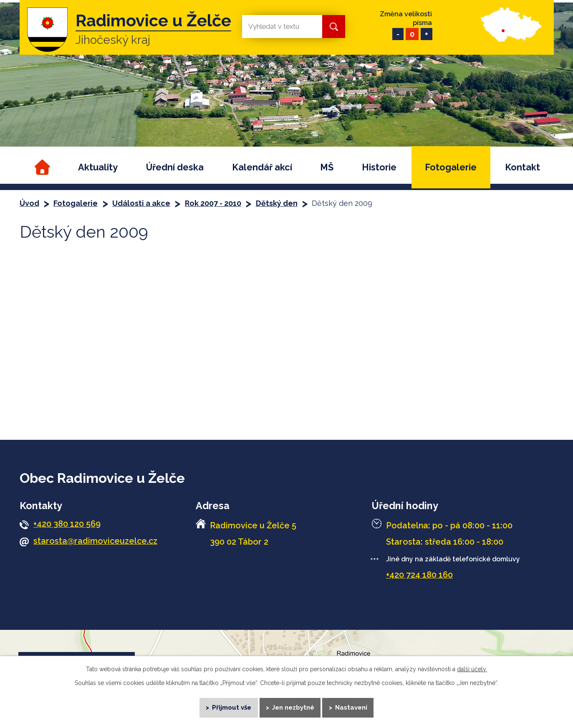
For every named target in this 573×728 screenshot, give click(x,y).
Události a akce (141, 203)
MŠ (327, 167)
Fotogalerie (451, 167)
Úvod (41, 167)
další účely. (472, 669)
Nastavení (352, 707)
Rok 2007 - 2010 (213, 203)
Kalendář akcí (262, 167)
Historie (379, 167)
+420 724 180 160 (419, 575)
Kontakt (523, 167)
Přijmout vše (231, 707)
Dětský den (277, 203)
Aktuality (98, 167)
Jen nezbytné (294, 707)
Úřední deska (175, 167)
